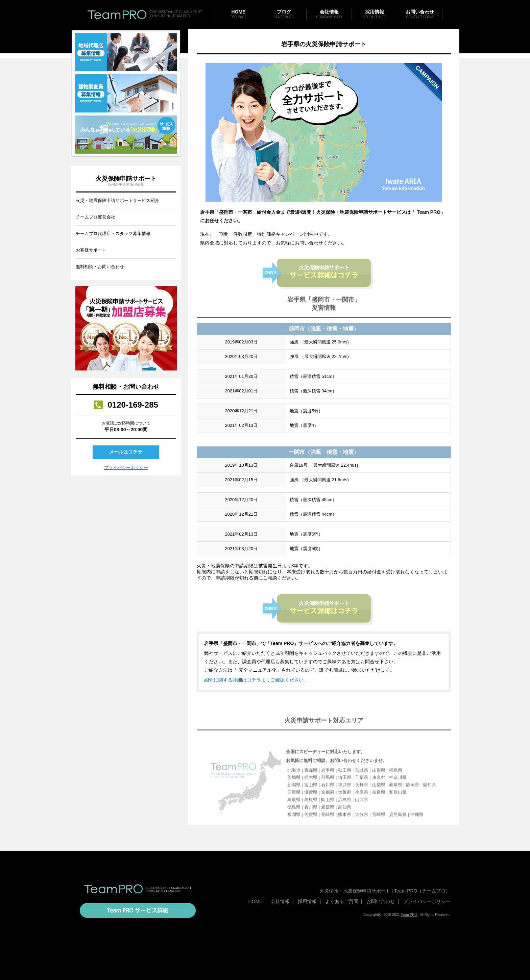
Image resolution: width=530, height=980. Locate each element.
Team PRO (409, 915)
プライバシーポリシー (126, 468)
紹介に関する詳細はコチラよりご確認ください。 (256, 703)
